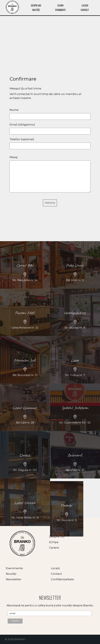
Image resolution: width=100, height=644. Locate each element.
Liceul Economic (25, 429)
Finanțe (67, 530)
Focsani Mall (25, 334)
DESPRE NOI (36, 5)
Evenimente (14, 568)
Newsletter (14, 579)
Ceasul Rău (25, 287)
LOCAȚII (85, 5)
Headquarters (75, 334)
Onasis (25, 477)
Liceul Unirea (25, 524)
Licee (75, 382)
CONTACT (85, 10)
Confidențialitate (62, 579)
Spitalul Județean (75, 429)
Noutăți (11, 574)
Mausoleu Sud (25, 382)
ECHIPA (60, 5)
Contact (56, 574)
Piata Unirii (75, 287)
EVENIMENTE (60, 10)
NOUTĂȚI (36, 10)
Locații (55, 568)
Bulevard (75, 477)
